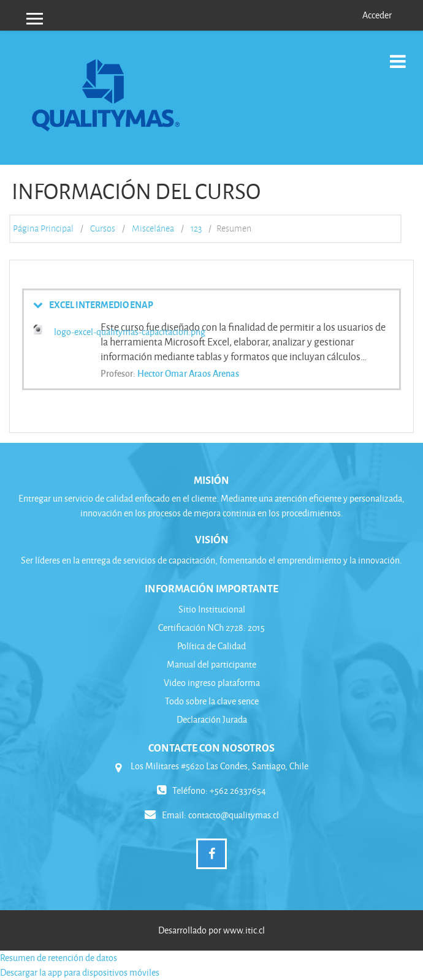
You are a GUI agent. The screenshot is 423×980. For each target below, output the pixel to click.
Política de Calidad (211, 646)
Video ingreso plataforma (212, 683)
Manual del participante (211, 664)
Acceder (377, 15)
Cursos (103, 228)
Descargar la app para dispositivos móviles (80, 972)
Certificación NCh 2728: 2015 (211, 628)
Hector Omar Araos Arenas (188, 373)
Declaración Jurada (212, 719)
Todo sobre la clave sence (212, 701)
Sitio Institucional (212, 609)
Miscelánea (153, 228)
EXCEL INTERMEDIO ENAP (101, 304)
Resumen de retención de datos (59, 958)
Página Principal (43, 228)
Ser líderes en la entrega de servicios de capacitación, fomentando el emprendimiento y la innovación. (211, 560)
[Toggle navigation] (398, 55)
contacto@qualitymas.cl (234, 815)
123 (196, 228)
